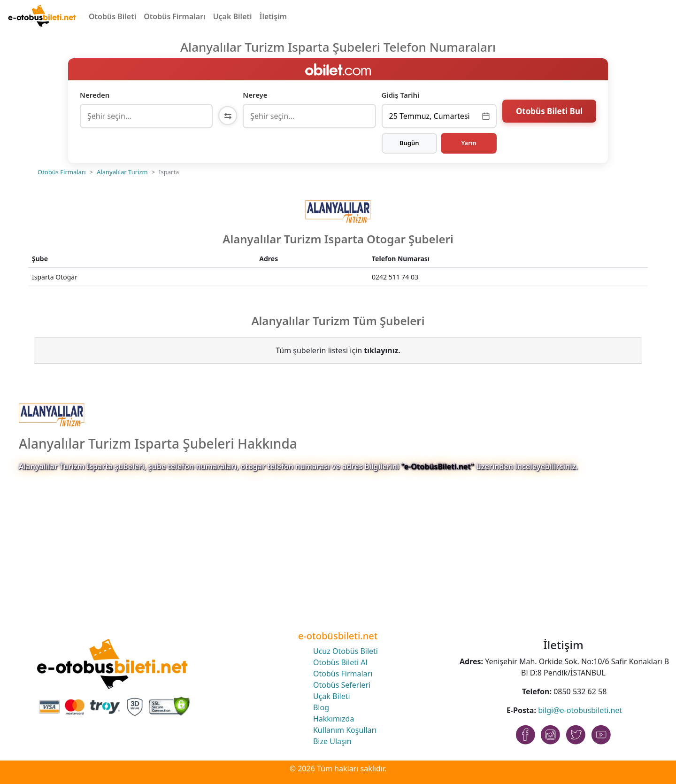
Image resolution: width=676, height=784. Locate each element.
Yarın (469, 143)
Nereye (255, 95)
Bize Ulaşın (332, 741)
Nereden (95, 95)
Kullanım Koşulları (345, 730)
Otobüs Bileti (112, 16)
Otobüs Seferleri (342, 685)
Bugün (409, 143)
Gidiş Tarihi (401, 95)
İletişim (273, 16)
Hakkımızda (334, 719)
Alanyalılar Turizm (122, 172)
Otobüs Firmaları (174, 16)
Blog (321, 707)
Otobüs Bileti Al (340, 662)
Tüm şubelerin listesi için (338, 350)
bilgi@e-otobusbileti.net (580, 710)
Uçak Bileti (233, 16)
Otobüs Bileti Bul (549, 115)
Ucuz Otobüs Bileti (346, 651)
